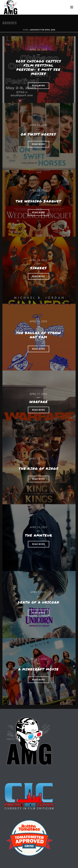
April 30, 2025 (38, 50)
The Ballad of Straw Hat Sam (38, 335)
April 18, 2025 (38, 190)
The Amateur (39, 535)
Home (26, 30)
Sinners (38, 268)
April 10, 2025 (38, 459)
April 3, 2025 (39, 659)
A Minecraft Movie (38, 669)
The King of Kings (39, 469)
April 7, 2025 (39, 592)
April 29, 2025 (38, 125)
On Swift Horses (38, 134)
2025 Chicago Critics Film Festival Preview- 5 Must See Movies (38, 67)
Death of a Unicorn (39, 602)
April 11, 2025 (38, 394)
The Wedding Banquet (38, 201)
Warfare (39, 402)
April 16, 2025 (38, 321)
